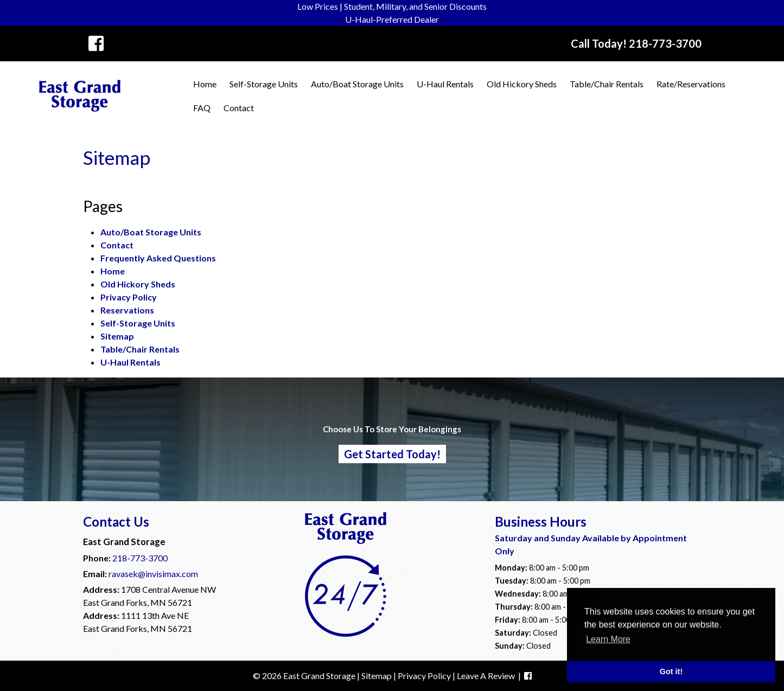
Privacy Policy (129, 297)
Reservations (127, 310)
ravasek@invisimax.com (153, 574)
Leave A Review (486, 676)
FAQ (202, 108)
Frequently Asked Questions (158, 258)
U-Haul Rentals (445, 84)
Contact (239, 108)
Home (205, 84)
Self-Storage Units (264, 84)
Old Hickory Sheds (522, 84)
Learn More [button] (608, 639)
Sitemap (117, 336)
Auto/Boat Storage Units (357, 84)
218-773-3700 (140, 558)
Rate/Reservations (691, 84)
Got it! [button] (671, 671)
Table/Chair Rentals (607, 84)
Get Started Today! (392, 454)
